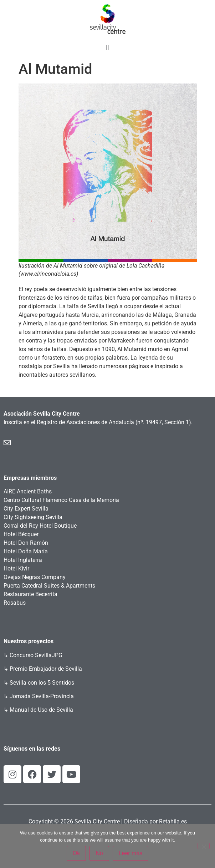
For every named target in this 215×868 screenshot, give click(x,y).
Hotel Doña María (26, 551)
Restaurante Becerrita (30, 594)
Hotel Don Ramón (26, 543)
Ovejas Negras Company (35, 577)
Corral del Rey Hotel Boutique (40, 526)
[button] (107, 48)
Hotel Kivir (16, 568)
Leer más (131, 853)
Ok (76, 853)
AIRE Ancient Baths (28, 491)
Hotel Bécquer (21, 534)
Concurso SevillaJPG (36, 655)
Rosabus (15, 603)
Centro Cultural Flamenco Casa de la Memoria (61, 500)
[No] (204, 846)
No (99, 853)
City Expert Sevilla (26, 509)
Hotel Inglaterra (23, 560)
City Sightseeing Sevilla (33, 517)
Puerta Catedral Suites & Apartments (49, 586)
